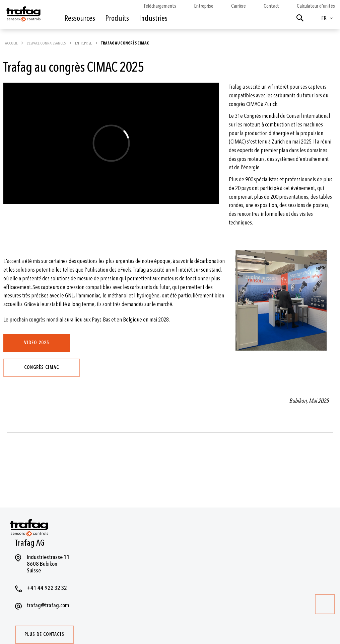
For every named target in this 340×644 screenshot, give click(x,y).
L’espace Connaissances (47, 43)
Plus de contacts (44, 634)
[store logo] (23, 16)
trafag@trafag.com (48, 605)
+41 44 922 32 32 (47, 588)
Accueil (12, 43)
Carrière (239, 6)
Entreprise (204, 6)
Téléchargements (160, 6)
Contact (271, 6)
